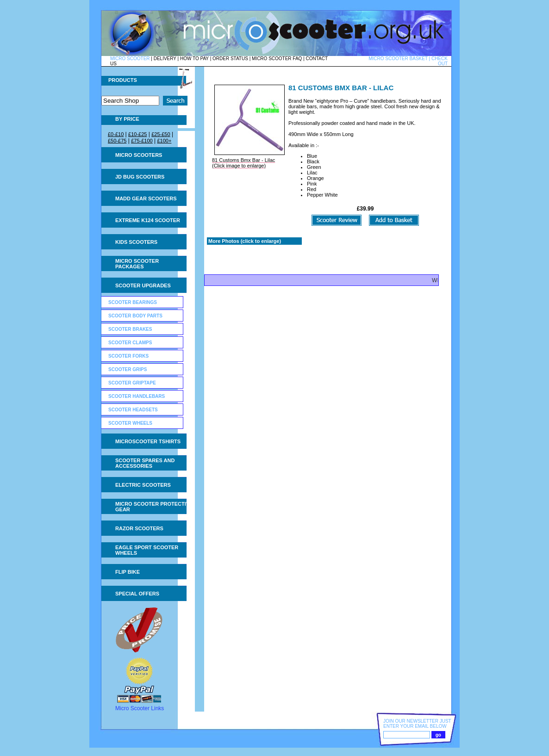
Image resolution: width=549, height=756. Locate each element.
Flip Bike (128, 572)
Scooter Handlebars (137, 396)
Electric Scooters (143, 485)
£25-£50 (161, 134)
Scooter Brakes (130, 329)
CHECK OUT (440, 61)
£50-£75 (117, 141)
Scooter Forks (128, 356)
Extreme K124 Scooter (148, 220)
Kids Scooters (136, 242)
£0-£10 (116, 134)
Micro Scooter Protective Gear (154, 507)
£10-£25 (137, 134)
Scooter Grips (128, 369)
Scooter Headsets (133, 410)
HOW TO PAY (194, 59)
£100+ (164, 141)
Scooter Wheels (130, 423)
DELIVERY (165, 59)
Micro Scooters (139, 155)
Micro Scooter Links (140, 708)
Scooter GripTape (132, 383)
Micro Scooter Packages (137, 264)
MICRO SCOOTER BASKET (398, 59)
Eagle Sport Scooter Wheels (147, 550)
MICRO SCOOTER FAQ (277, 59)
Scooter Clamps (130, 343)
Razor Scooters (139, 528)
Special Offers (137, 594)
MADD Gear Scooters (146, 198)
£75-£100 (142, 141)
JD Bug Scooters (140, 177)
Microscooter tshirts (148, 441)
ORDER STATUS (230, 59)
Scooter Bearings (133, 302)
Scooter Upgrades (143, 285)
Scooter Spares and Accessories (145, 463)
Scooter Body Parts (135, 316)
